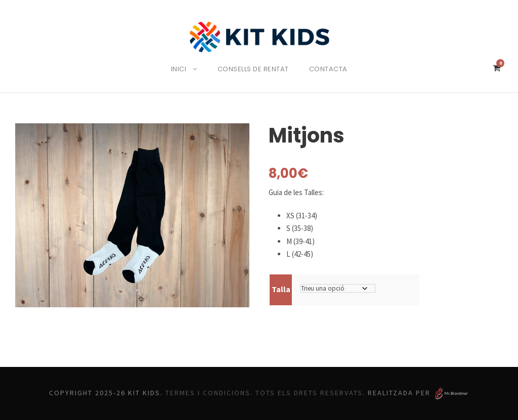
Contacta (332, 69)
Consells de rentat (254, 69)
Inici (176, 69)
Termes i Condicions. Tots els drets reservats (266, 393)
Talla (280, 289)
